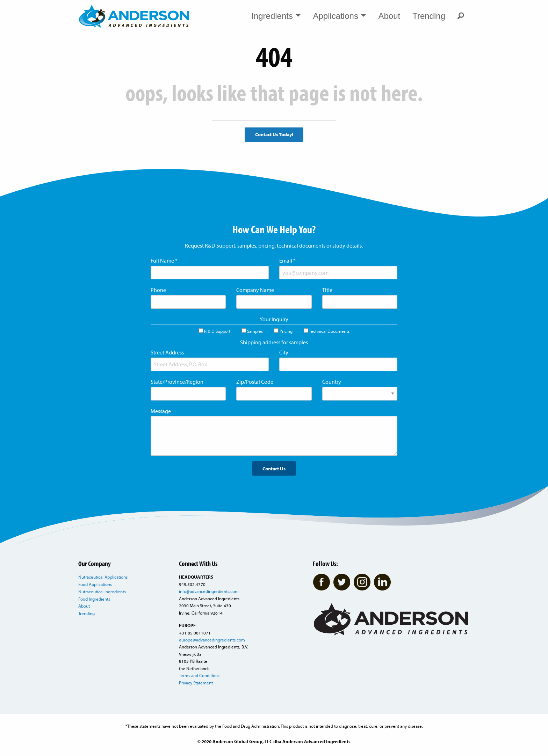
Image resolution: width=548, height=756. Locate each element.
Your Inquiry (274, 319)
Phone (158, 290)
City (284, 352)
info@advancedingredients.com (209, 591)
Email (287, 260)
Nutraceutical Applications (103, 577)
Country (332, 382)
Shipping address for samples (274, 342)
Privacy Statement (196, 683)
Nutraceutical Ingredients (102, 592)
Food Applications (95, 584)
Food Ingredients (94, 599)
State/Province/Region (177, 382)
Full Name (164, 260)
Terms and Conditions (199, 675)
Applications (339, 16)
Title (327, 290)
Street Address (167, 352)
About (389, 16)
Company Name (255, 290)
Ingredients (276, 16)
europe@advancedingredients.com (212, 640)
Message (161, 411)
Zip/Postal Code (255, 382)
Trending (429, 16)
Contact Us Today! (274, 134)
